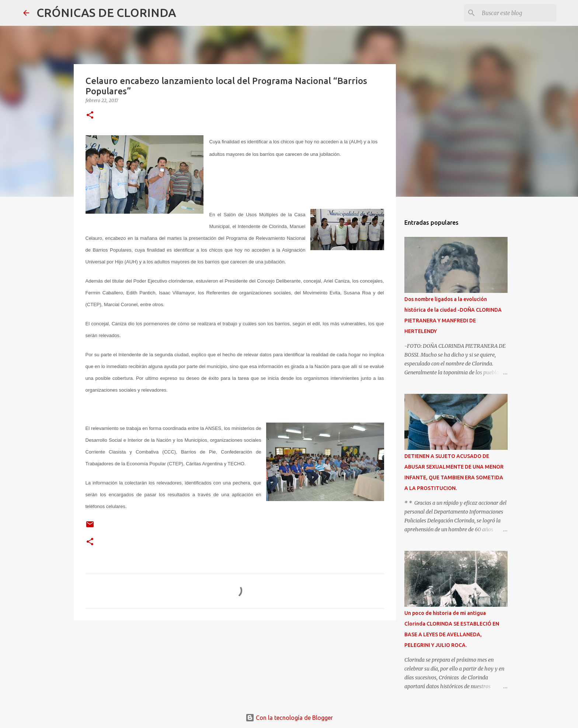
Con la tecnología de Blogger (289, 718)
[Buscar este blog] (518, 13)
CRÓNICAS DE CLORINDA (106, 13)
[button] (90, 115)
